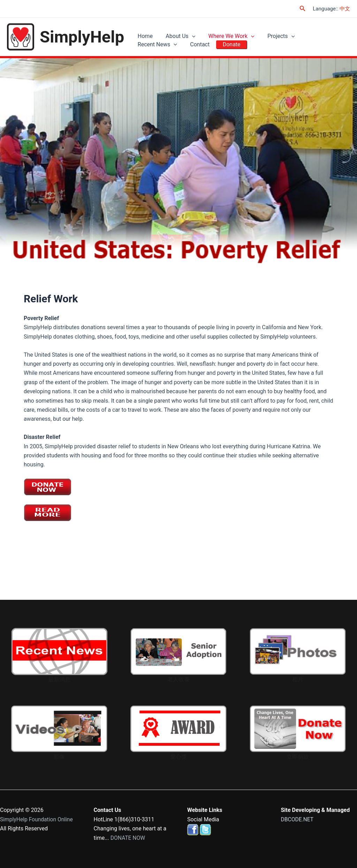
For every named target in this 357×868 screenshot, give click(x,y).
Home (144, 33)
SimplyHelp (82, 37)
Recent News (316, 33)
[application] (188, 33)
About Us (177, 33)
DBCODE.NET (298, 819)
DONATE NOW (128, 838)
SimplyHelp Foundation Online (37, 819)
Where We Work (225, 33)
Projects (272, 33)
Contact (146, 49)
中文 (345, 9)
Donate (175, 49)
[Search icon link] (303, 9)
